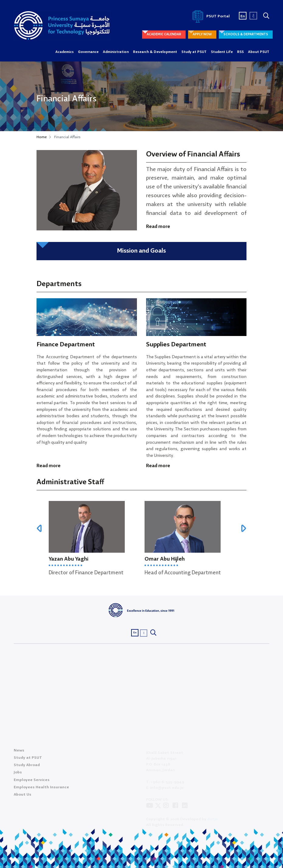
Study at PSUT (194, 52)
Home (42, 137)
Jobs (18, 775)
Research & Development (155, 52)
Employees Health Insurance (41, 790)
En (243, 16)
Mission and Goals (141, 251)
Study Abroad (27, 767)
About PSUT (259, 52)
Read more (158, 227)
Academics (65, 52)
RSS (240, 52)
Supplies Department (176, 345)
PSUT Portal (210, 16)
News (19, 753)
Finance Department (66, 345)
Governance (88, 52)
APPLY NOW (202, 34)
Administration (116, 52)
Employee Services (32, 782)
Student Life (222, 52)
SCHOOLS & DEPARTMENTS (246, 34)
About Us (23, 797)
